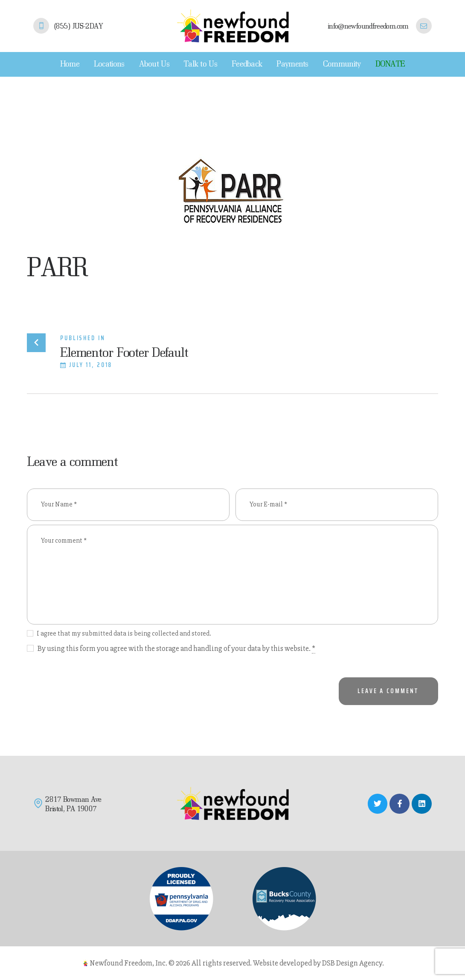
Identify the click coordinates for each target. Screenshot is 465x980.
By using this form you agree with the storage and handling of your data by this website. (176, 649)
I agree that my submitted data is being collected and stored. (124, 633)
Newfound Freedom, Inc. (128, 963)
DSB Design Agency (352, 963)
